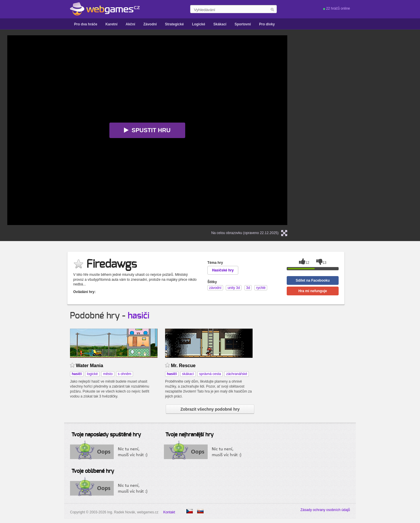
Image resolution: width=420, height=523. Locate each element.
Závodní (150, 24)
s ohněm (125, 374)
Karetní (111, 24)
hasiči (139, 316)
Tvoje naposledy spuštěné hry (106, 435)
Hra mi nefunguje (313, 291)
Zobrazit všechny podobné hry (210, 409)
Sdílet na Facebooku (313, 280)
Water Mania (90, 366)
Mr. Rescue (183, 366)
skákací (188, 374)
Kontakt (169, 512)
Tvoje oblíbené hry (93, 471)
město (108, 374)
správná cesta (210, 374)
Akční (131, 24)
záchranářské (237, 374)
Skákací (220, 24)
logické (92, 374)
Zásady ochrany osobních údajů (325, 510)
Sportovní (243, 24)
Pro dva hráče (86, 24)
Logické (198, 24)
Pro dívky (267, 24)
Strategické (174, 24)
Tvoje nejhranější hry (189, 435)
